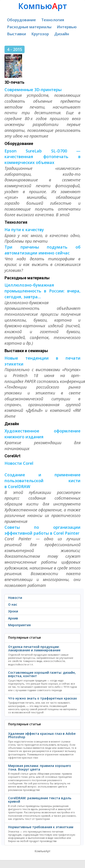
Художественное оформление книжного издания (42, 434)
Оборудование (21, 20)
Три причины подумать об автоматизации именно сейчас (42, 250)
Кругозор (40, 34)
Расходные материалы (29, 27)
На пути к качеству (24, 230)
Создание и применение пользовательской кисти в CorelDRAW (42, 480)
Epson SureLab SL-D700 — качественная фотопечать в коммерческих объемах (42, 157)
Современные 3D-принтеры (33, 90)
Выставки (16, 34)
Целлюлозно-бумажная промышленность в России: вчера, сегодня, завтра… (42, 291)
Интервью (67, 27)
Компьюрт (43, 6)
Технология (53, 20)
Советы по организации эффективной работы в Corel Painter (42, 530)
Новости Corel (19, 463)
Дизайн (62, 34)
